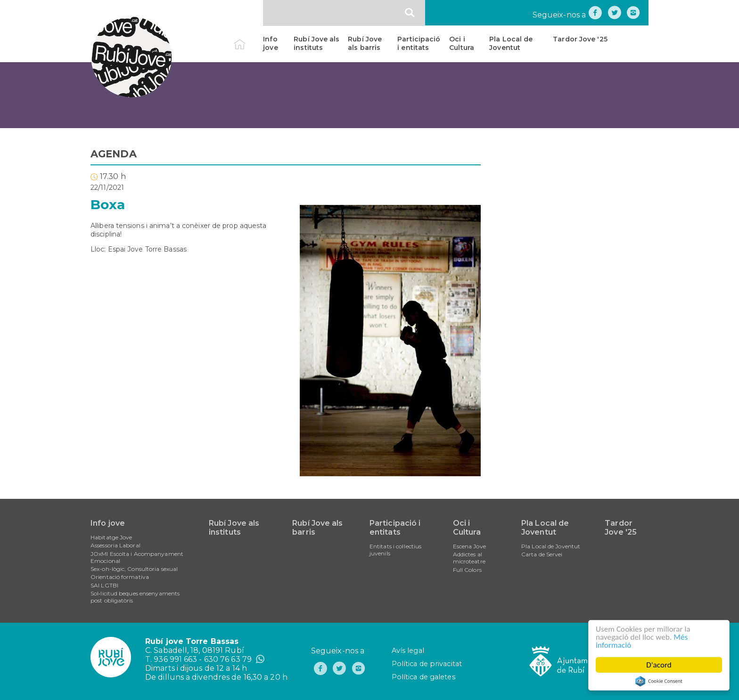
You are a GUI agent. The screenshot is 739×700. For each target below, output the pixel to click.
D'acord (659, 665)
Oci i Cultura (462, 43)
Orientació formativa (120, 577)
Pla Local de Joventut (511, 43)
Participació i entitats (419, 43)
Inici (248, 39)
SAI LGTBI (104, 585)
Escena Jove (469, 546)
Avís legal (408, 651)
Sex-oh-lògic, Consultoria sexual (134, 569)
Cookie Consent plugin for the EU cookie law (659, 681)
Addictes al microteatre (469, 558)
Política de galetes (423, 677)
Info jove (270, 43)
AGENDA (114, 154)
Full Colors (467, 570)
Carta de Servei (542, 554)
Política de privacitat (427, 664)
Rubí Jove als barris (365, 43)
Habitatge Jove (111, 537)
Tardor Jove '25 (580, 39)
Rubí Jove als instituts (316, 43)
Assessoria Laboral (115, 545)
